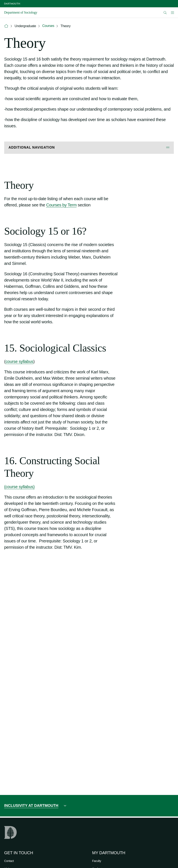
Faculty (97, 861)
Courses (48, 26)
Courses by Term (61, 205)
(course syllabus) (19, 487)
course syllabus (19, 361)
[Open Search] (165, 13)
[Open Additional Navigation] (89, 148)
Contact (9, 861)
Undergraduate (25, 26)
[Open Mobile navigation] (172, 13)
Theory (65, 26)
